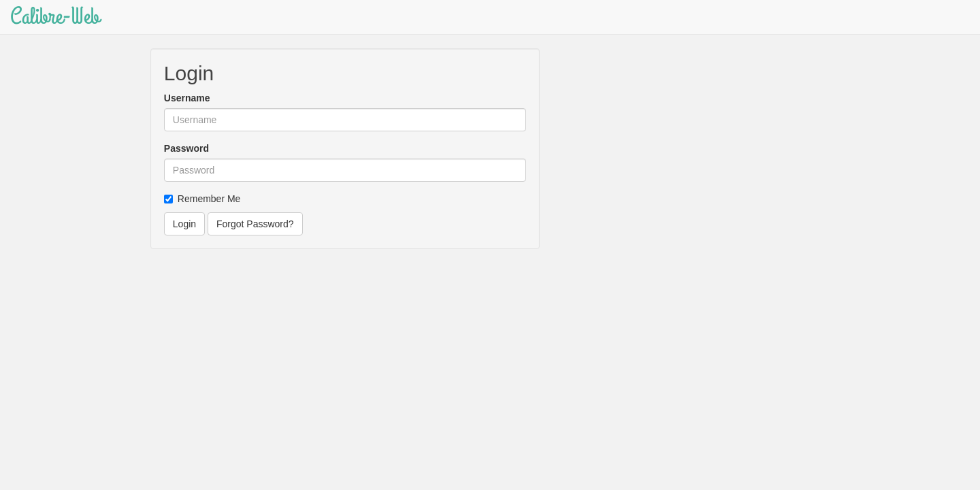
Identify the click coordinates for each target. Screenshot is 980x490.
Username (187, 98)
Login (184, 224)
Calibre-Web (55, 17)
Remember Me (202, 199)
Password (186, 148)
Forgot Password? (255, 224)
